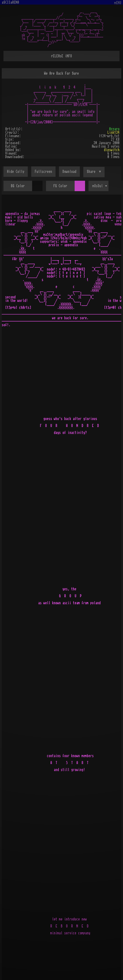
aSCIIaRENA (10, 2)
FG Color (60, 186)
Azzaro (114, 129)
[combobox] (98, 186)
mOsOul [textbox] (98, 186)
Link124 (113, 132)
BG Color (18, 186)
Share (92, 172)
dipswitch (112, 150)
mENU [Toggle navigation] (118, 3)
